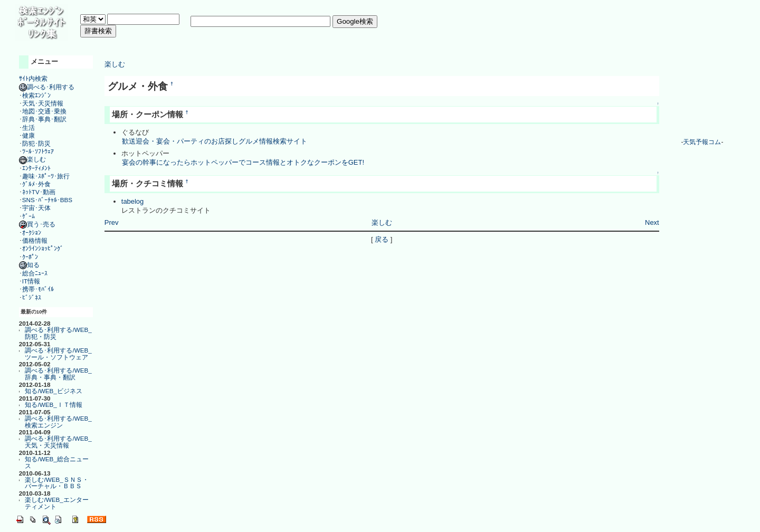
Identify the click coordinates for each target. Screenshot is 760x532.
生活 (28, 127)
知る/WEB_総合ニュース (56, 462)
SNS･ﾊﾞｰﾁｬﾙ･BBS (47, 200)
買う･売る (37, 224)
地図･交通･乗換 (44, 111)
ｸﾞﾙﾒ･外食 (36, 184)
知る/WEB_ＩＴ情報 (53, 405)
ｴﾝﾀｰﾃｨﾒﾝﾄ (36, 168)
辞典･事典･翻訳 (44, 119)
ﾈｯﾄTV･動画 (39, 192)
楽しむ (32, 159)
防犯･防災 (36, 143)
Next (652, 222)
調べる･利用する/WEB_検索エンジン (58, 422)
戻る (382, 239)
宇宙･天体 (36, 208)
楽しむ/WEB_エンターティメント (56, 503)
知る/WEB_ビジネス (53, 391)
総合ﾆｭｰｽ (35, 273)
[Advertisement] (272, 45)
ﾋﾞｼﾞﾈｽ (32, 297)
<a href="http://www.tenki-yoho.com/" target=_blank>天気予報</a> (702, 95)
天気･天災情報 (43, 103)
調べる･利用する (47, 87)
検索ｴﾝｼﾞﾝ (36, 95)
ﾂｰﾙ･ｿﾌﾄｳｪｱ (38, 151)
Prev (112, 222)
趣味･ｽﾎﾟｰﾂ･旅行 (46, 176)
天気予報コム (702, 142)
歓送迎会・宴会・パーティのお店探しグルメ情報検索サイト (214, 141)
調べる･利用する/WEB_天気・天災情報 (58, 442)
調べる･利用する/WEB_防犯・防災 (58, 333)
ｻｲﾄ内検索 (33, 78)
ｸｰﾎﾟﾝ (30, 257)
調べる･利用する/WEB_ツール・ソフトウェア (58, 354)
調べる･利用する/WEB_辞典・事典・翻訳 (58, 374)
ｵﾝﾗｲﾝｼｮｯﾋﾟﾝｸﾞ (43, 248)
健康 (28, 135)
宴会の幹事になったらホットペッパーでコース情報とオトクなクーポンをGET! (243, 162)
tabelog (133, 201)
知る (29, 265)
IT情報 (31, 281)
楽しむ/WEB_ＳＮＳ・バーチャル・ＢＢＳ (56, 483)
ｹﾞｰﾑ (28, 216)
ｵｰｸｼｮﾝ (32, 232)
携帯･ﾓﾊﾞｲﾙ (38, 289)
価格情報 (35, 240)
